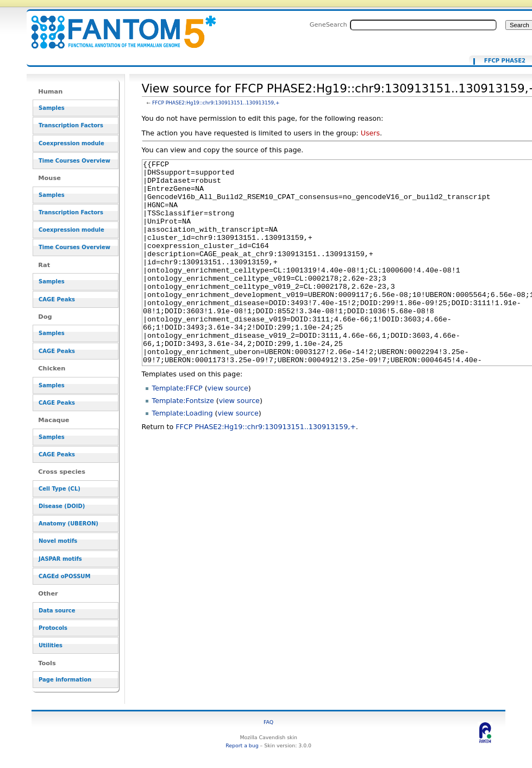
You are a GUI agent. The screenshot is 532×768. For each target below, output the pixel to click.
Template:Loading (183, 454)
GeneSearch (328, 24)
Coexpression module (71, 143)
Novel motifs (58, 541)
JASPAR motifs (60, 559)
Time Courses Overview (74, 161)
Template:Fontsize (183, 441)
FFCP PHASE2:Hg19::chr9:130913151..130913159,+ (216, 103)
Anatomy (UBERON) (68, 524)
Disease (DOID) (62, 506)
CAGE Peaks (57, 299)
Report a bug (242, 745)
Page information (65, 680)
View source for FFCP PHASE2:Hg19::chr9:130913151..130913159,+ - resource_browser (117, 26)
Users (370, 133)
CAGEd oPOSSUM (64, 576)
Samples (52, 108)
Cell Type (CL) (60, 489)
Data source (57, 611)
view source (228, 429)
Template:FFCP (177, 429)
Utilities (51, 645)
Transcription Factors (71, 125)
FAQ (268, 722)
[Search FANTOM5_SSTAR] (423, 25)
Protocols (53, 628)
